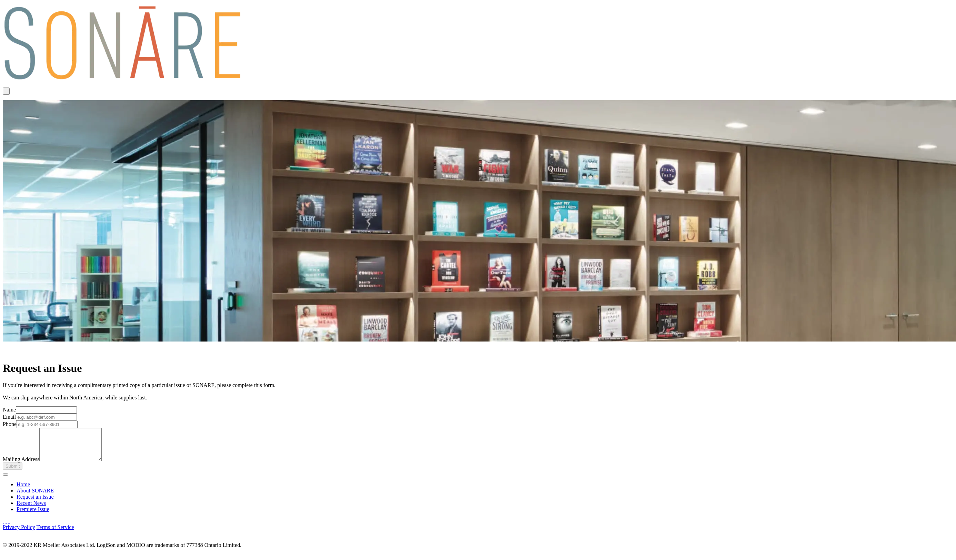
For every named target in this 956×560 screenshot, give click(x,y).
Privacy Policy (19, 533)
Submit (13, 472)
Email (9, 417)
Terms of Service (55, 533)
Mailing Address (21, 465)
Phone (10, 424)
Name (9, 410)
